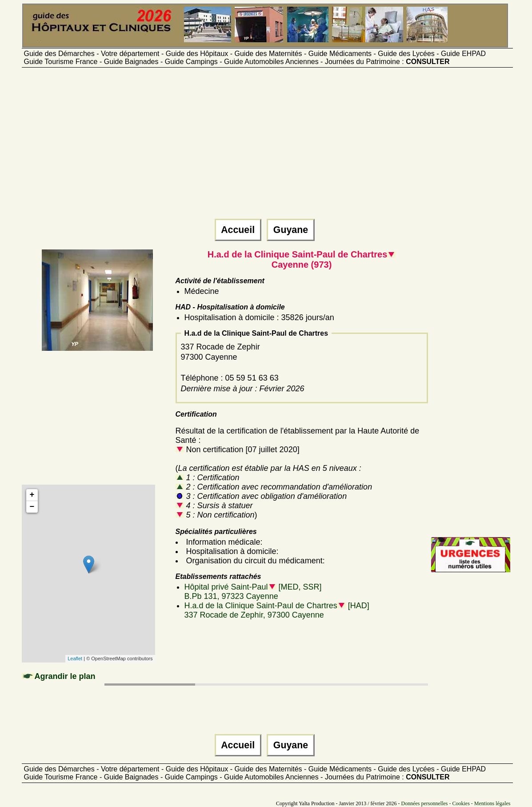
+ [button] (32, 495)
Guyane (291, 230)
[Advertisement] (266, 147)
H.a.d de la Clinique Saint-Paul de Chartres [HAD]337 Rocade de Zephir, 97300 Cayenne (277, 610)
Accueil (238, 230)
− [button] (32, 507)
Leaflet (75, 658)
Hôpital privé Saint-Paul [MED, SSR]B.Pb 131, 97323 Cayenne (253, 592)
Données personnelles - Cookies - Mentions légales (456, 803)
